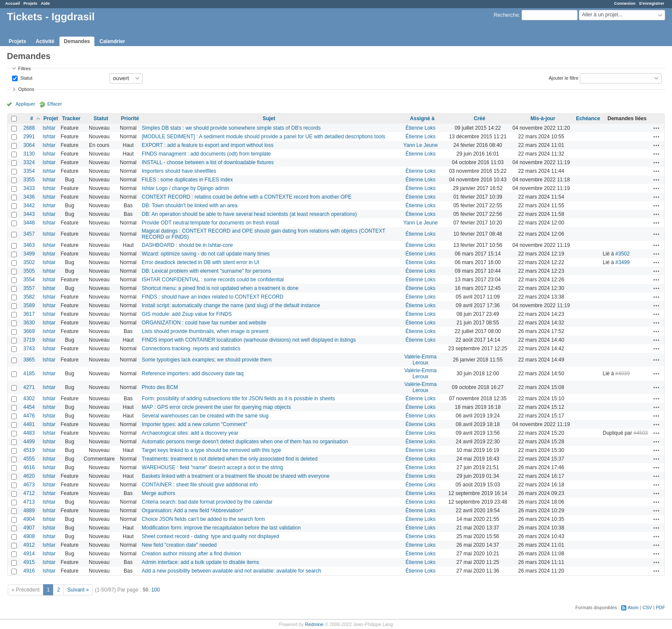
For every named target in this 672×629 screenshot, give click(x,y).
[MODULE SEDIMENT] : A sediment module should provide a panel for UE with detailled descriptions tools (264, 137)
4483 (29, 433)
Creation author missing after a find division (191, 554)
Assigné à (422, 118)
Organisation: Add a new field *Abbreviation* (192, 511)
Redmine (314, 624)
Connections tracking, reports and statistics (191, 349)
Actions (656, 128)
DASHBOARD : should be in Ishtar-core (187, 245)
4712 (29, 493)
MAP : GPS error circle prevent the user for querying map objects (216, 407)
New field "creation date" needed (179, 545)
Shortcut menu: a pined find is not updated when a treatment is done (220, 288)
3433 (29, 188)
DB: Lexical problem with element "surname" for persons (206, 271)
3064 (29, 145)
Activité (45, 41)
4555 (29, 459)
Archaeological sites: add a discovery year (190, 433)
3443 (29, 214)
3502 (29, 262)
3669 (29, 331)
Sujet (269, 118)
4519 (29, 450)
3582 (29, 297)
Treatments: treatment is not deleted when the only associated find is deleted (230, 459)
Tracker (71, 118)
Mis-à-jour (543, 118)
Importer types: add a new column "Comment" (195, 424)
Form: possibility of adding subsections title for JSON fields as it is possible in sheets (238, 399)
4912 (29, 545)
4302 (29, 399)
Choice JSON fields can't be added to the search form (203, 519)
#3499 (623, 262)
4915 (29, 562)
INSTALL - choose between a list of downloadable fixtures (208, 162)
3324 (29, 162)
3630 (29, 323)
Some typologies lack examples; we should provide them (207, 360)
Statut (26, 78)
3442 (29, 206)
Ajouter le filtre (564, 78)
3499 (29, 254)
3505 (29, 271)
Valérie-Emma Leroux (420, 360)
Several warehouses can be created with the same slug (205, 416)
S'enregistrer (652, 3)
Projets (30, 3)
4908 (29, 536)
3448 (29, 223)
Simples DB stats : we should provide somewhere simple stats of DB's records (231, 128)
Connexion (625, 3)
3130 (29, 154)
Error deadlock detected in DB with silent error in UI (201, 262)
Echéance (588, 118)
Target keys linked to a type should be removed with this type (212, 450)
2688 (29, 128)
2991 (29, 137)
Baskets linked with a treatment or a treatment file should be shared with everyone (236, 476)
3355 (29, 180)
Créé (480, 118)
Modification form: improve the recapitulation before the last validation (221, 528)
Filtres (24, 69)
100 (156, 590)
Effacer (55, 104)
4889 (29, 511)
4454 (29, 407)
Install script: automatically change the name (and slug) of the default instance (231, 305)
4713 (29, 502)
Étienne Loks (420, 128)
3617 (29, 314)
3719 (29, 340)
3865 (29, 360)
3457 (29, 234)
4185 (29, 374)
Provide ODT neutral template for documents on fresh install (211, 223)
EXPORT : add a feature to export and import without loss (208, 145)
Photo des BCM (160, 387)
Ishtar (49, 128)
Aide (45, 3)
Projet (51, 118)
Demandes (77, 41)
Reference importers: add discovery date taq (193, 374)
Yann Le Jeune (421, 145)
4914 (29, 554)
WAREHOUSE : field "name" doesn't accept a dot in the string (213, 467)
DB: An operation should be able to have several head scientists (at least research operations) (249, 214)
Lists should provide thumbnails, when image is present (205, 331)
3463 (29, 245)
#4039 (623, 374)
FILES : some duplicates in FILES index (187, 180)
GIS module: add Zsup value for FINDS (187, 314)
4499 (29, 442)
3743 (29, 349)
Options (26, 89)
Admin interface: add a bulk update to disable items (200, 562)
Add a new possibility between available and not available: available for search (231, 571)
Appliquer (25, 104)
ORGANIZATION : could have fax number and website (204, 323)
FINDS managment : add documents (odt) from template (206, 154)
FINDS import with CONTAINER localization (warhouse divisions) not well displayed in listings (249, 340)
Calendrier (112, 41)
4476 (29, 416)
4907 (29, 528)
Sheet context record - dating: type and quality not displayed (211, 536)
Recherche (506, 15)
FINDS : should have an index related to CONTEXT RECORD (213, 297)
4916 (29, 571)
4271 (29, 387)
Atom (633, 607)
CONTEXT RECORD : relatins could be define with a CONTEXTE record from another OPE (247, 197)
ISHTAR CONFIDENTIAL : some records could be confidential (213, 280)
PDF (660, 607)
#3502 (623, 254)
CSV (647, 607)
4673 (29, 485)
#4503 (641, 433)
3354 (29, 171)
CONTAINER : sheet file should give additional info (200, 485)
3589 (29, 305)
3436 (29, 197)
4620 (29, 476)
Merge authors (158, 493)
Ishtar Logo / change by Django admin (186, 188)
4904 (29, 519)
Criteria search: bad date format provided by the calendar (207, 502)
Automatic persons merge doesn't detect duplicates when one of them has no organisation (245, 442)
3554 (29, 280)
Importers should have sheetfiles (179, 171)
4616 (29, 467)
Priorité (130, 118)
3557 (29, 288)
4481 (29, 424)
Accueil (13, 3)
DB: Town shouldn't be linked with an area (190, 206)
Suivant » (78, 590)
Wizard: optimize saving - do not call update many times (206, 254)
